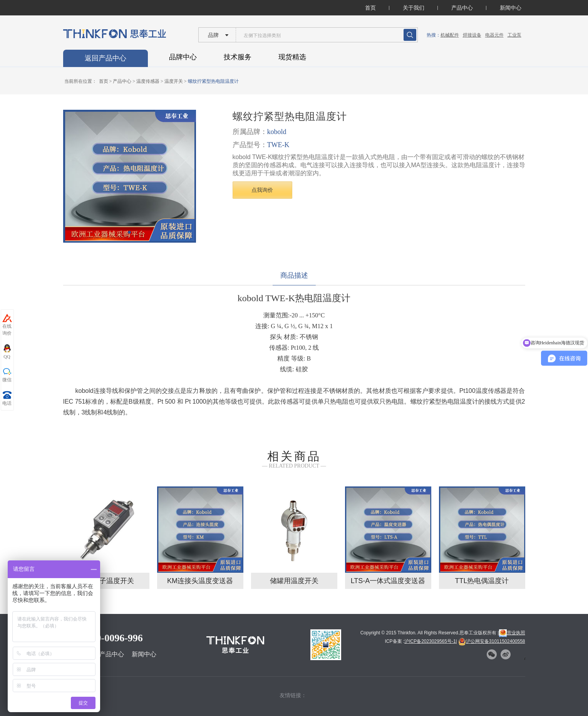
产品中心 (462, 8)
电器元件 (494, 35)
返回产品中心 (106, 58)
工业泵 (514, 35)
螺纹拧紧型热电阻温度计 (213, 81)
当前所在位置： (80, 81)
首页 (370, 8)
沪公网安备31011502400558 (492, 641)
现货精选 (292, 57)
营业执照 (512, 633)
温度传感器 (148, 81)
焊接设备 (472, 35)
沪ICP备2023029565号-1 (430, 641)
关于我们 (414, 8)
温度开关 (174, 81)
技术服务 (238, 57)
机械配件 (450, 35)
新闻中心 (511, 8)
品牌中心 (183, 57)
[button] (129, 232)
